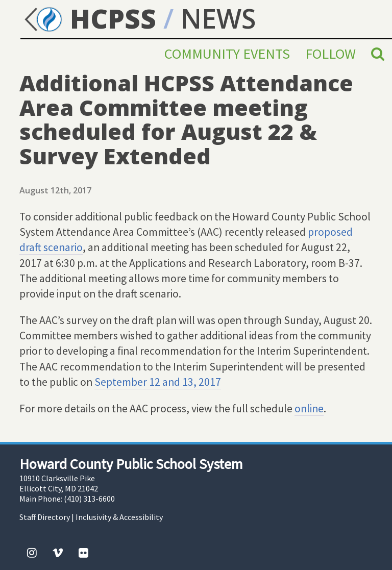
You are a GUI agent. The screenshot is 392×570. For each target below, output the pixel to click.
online (309, 408)
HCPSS (88, 18)
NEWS (218, 18)
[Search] (378, 54)
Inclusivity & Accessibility (119, 517)
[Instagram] (32, 553)
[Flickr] (83, 553)
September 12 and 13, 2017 (158, 382)
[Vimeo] (58, 553)
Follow (330, 54)
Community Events (227, 54)
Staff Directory (45, 517)
